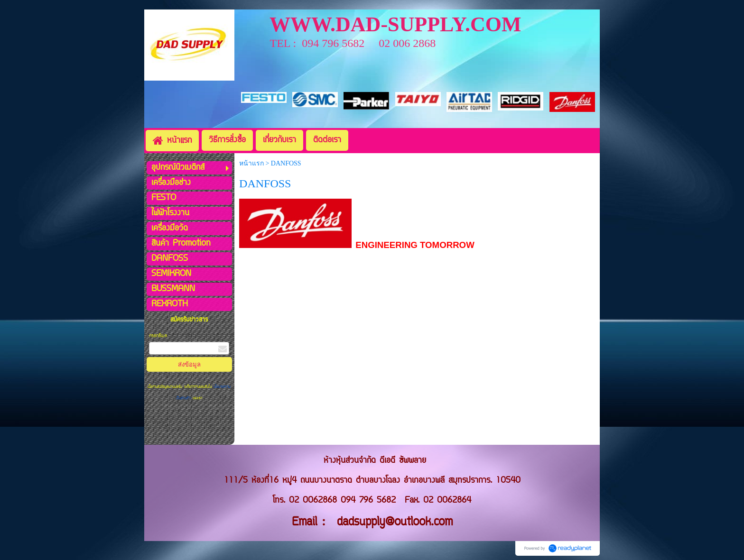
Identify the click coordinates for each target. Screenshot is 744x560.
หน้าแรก (251, 163)
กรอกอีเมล (158, 336)
